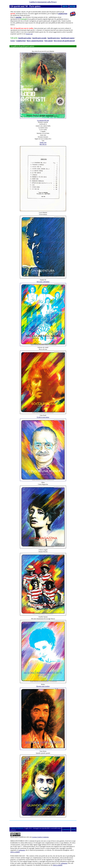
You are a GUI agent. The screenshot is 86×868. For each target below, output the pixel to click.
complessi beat (63, 14)
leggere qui (29, 34)
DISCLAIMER (15, 852)
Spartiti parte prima (25, 38)
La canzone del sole (43, 120)
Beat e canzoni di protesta (35, 41)
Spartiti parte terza (54, 38)
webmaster (22, 850)
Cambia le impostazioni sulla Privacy (43, 2)
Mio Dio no (43, 144)
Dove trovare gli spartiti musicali (64, 41)
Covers (13, 41)
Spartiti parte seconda (39, 38)
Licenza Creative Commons (40, 837)
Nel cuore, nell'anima (43, 282)
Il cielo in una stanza (43, 417)
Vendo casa (43, 142)
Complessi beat (21, 41)
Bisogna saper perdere (43, 686)
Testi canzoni (49, 41)
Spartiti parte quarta (68, 38)
